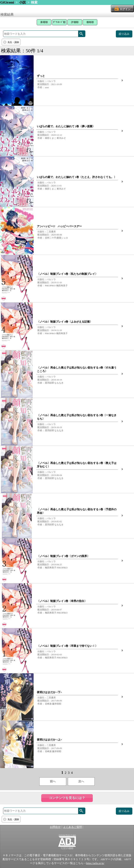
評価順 (75, 22)
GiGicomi (7, 2)
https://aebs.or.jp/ (95, 863)
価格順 (90, 22)
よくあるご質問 (72, 827)
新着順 (44, 22)
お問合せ (55, 827)
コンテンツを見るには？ (67, 798)
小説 (22, 2)
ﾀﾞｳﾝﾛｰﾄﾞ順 (59, 22)
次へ (81, 781)
